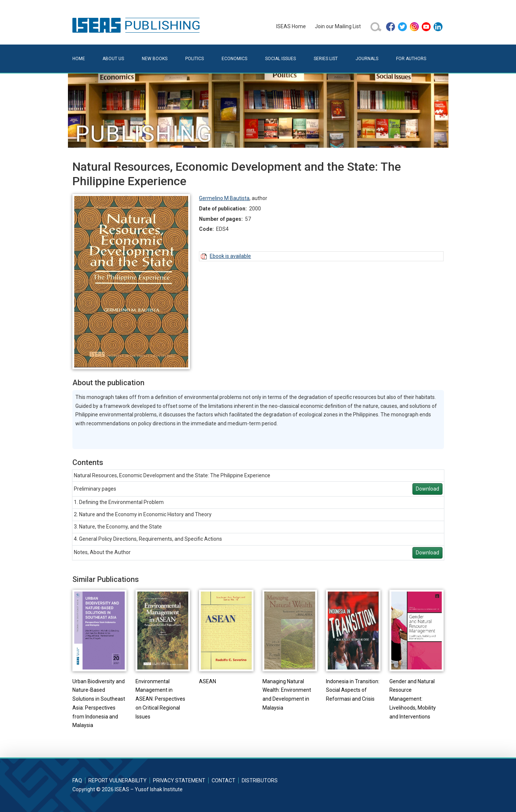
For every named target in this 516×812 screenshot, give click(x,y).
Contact (223, 780)
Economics (234, 59)
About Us (113, 59)
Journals (367, 59)
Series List (326, 59)
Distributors (260, 780)
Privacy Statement (179, 780)
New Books (155, 59)
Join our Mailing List (338, 26)
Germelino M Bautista (224, 198)
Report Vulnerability (117, 780)
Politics (195, 59)
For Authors (411, 59)
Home (79, 59)
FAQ (77, 780)
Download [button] (427, 489)
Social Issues (280, 59)
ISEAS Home (291, 26)
